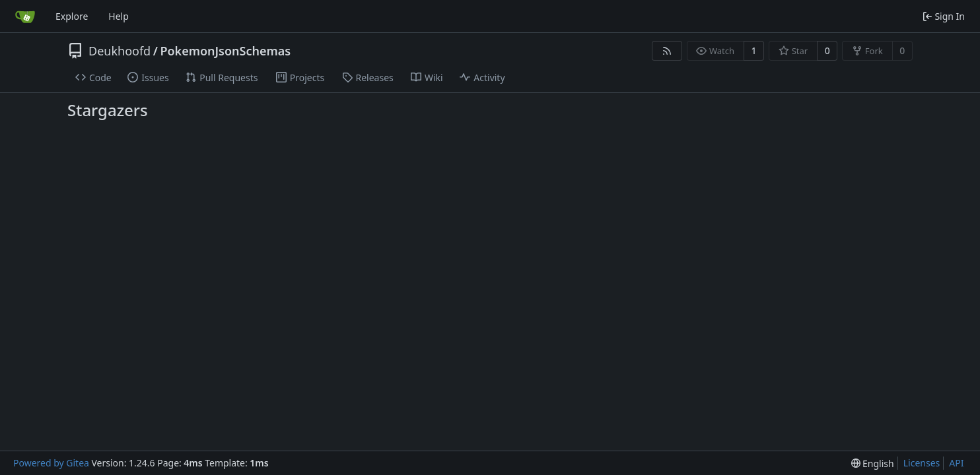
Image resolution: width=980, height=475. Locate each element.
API (956, 463)
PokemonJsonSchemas (225, 51)
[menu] (873, 463)
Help (119, 16)
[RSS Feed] (667, 51)
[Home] (25, 16)
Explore (72, 16)
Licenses (922, 463)
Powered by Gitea (51, 463)
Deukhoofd (120, 51)
